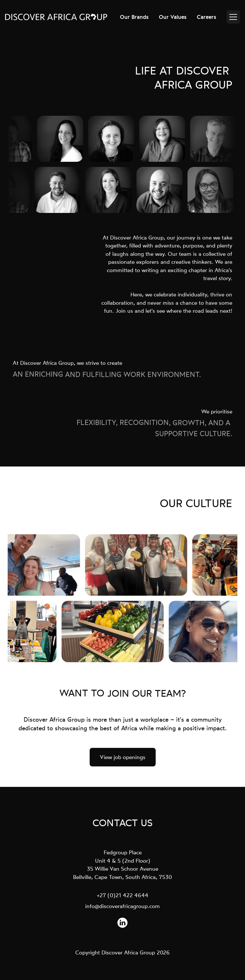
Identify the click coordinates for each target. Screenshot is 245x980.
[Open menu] (233, 17)
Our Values (173, 17)
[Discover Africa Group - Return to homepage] (56, 17)
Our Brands (134, 17)
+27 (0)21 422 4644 (123, 895)
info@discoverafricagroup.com (122, 906)
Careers (207, 17)
